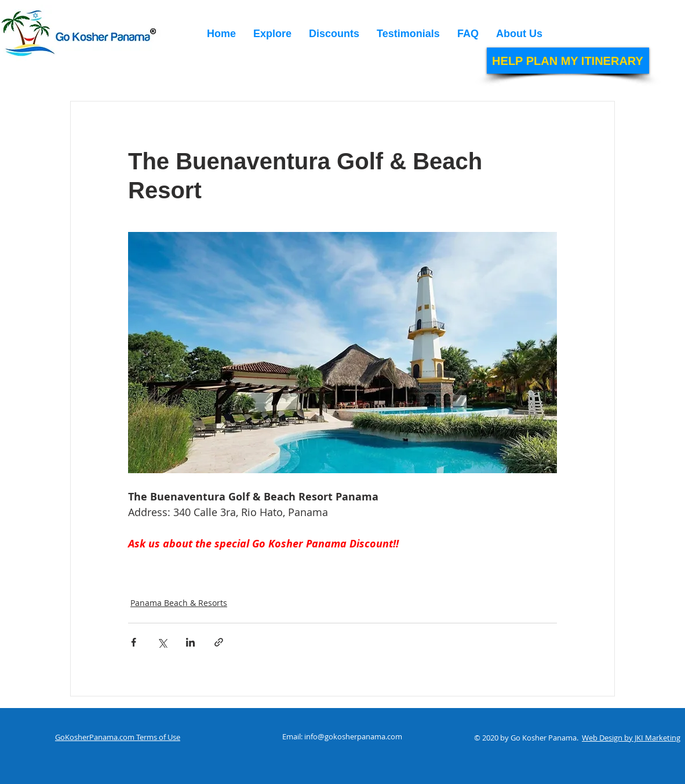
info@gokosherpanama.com (353, 736)
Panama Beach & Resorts (179, 603)
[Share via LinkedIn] (190, 642)
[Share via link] (219, 642)
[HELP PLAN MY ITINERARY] (568, 61)
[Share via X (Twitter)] (162, 642)
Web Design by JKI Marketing (631, 738)
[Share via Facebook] (134, 642)
